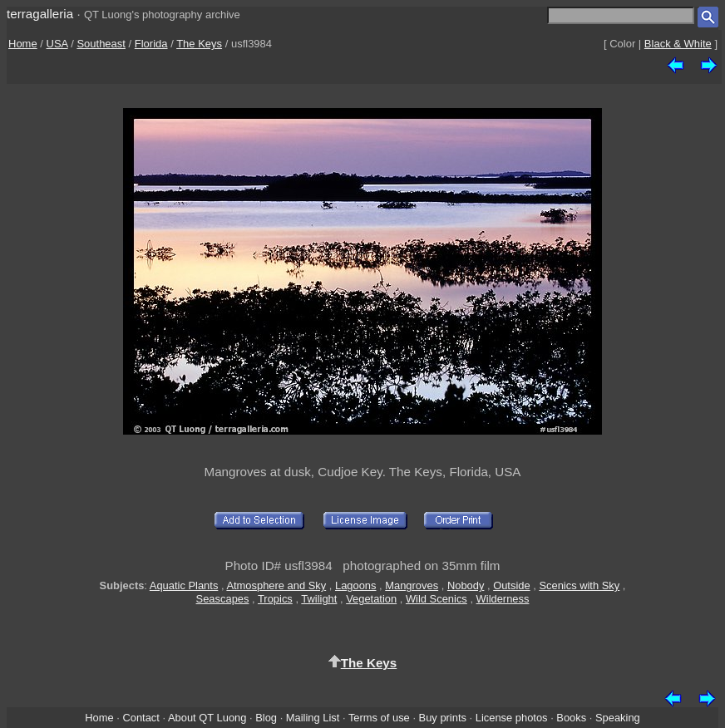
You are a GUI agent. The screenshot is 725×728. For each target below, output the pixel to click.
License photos (512, 718)
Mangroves (412, 585)
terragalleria (40, 14)
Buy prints (443, 718)
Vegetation (371, 599)
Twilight (319, 599)
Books (571, 718)
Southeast (101, 44)
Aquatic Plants (184, 585)
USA (57, 44)
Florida (151, 44)
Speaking (618, 718)
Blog (266, 718)
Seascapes (223, 599)
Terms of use (379, 718)
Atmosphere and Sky (276, 585)
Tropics (275, 599)
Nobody (466, 585)
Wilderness (503, 599)
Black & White (678, 44)
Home (23, 44)
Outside (511, 585)
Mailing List (313, 718)
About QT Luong (207, 718)
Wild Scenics (436, 599)
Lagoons (356, 585)
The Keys (199, 44)
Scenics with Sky (579, 585)
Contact (141, 718)
